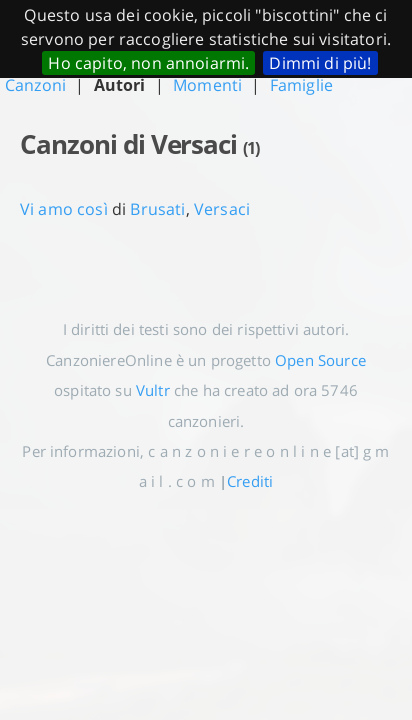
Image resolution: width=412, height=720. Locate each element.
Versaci (222, 209)
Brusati (157, 209)
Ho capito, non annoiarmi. (148, 63)
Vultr (153, 390)
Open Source (320, 360)
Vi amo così (64, 209)
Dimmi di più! (320, 63)
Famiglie (301, 85)
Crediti (250, 481)
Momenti (207, 85)
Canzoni (35, 85)
